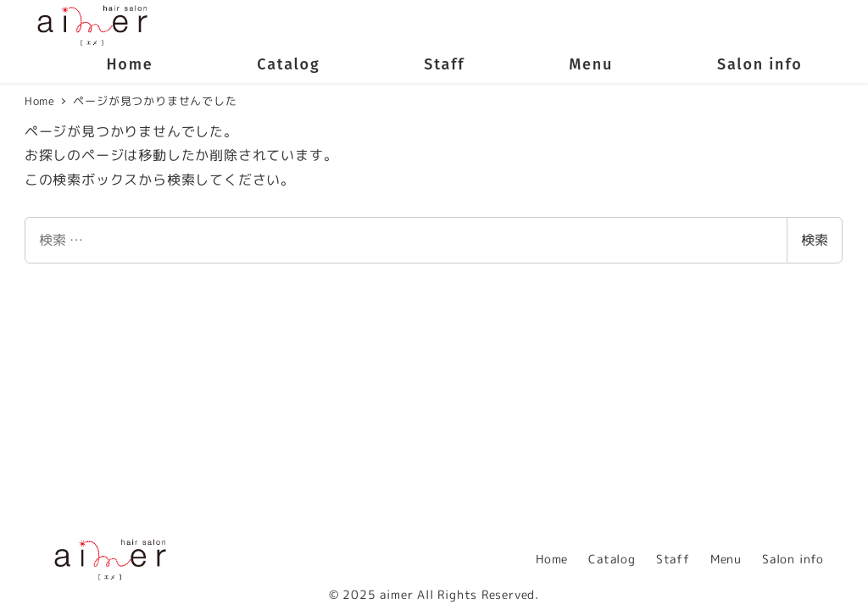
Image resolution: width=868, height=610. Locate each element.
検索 (815, 240)
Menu (726, 559)
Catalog (612, 559)
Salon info (793, 559)
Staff (673, 559)
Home (552, 559)
